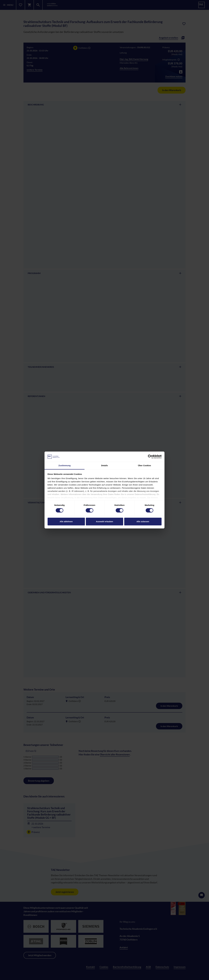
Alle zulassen (143, 521)
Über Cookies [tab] (144, 465)
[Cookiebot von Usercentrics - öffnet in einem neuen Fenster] (150, 457)
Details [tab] (104, 465)
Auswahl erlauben (104, 521)
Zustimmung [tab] (65, 465)
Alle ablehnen (66, 521)
